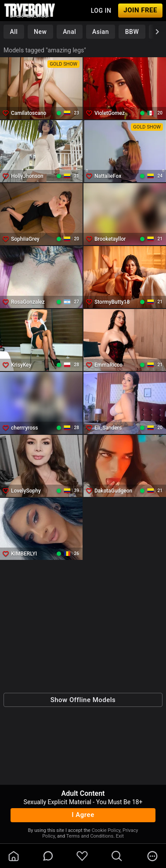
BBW (132, 32)
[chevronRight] (157, 32)
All (14, 32)
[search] (117, 856)
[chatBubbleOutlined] (48, 856)
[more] (152, 856)
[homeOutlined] (14, 856)
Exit (120, 836)
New (40, 32)
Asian (101, 32)
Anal (69, 32)
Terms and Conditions (90, 836)
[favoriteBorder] (82, 856)
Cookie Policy (106, 830)
